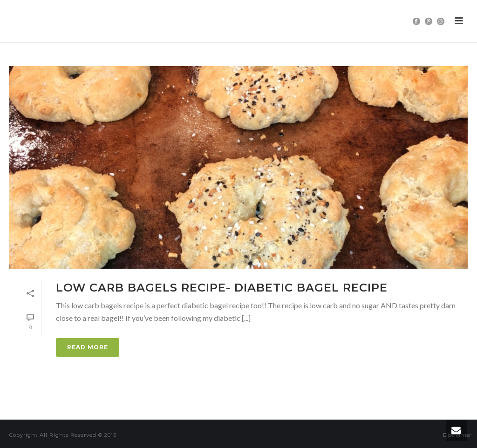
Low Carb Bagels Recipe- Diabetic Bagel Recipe (222, 288)
